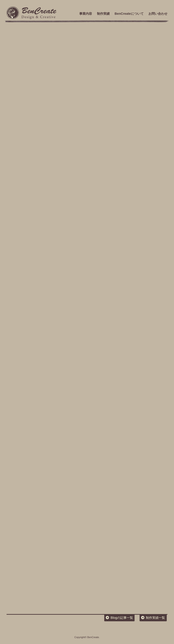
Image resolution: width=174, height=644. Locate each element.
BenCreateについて (129, 14)
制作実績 (103, 14)
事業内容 (86, 14)
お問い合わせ (158, 14)
